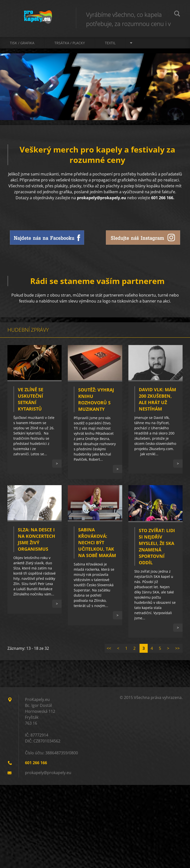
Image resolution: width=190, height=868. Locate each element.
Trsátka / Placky (70, 43)
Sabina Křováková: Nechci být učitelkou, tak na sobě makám (97, 542)
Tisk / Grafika (22, 43)
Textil (110, 43)
